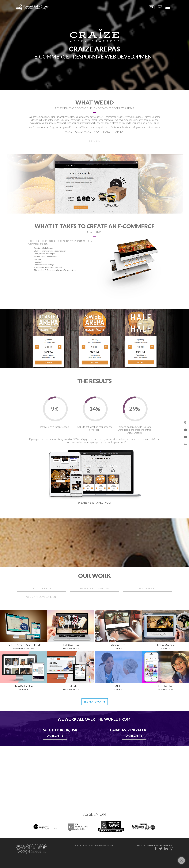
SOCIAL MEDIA (148, 588)
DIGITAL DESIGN (42, 588)
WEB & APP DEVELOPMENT (42, 597)
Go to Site (94, 141)
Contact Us (55, 736)
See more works (95, 702)
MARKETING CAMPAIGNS (94, 588)
